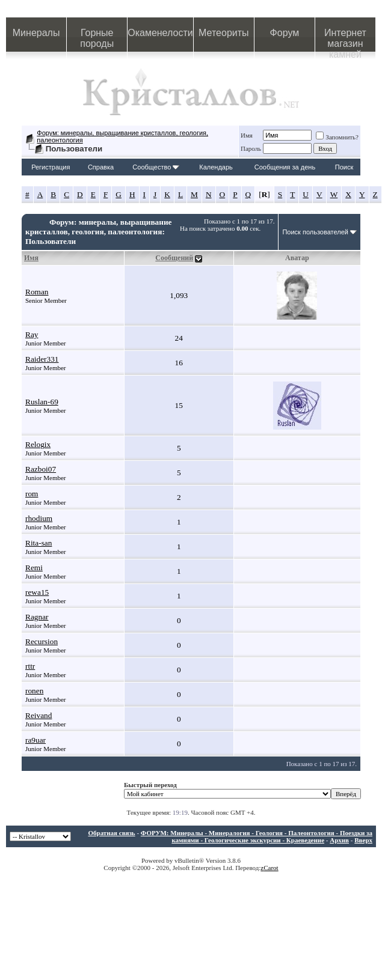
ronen (34, 691)
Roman (37, 292)
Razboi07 (41, 469)
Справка (101, 167)
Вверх (363, 840)
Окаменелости (160, 33)
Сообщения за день (285, 167)
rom (32, 494)
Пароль (251, 148)
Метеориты (223, 33)
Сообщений (174, 258)
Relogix (38, 444)
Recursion (42, 641)
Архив (339, 840)
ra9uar (35, 740)
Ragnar (37, 617)
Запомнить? (337, 137)
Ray (32, 334)
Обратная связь (111, 833)
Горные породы (97, 38)
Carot (271, 868)
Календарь (216, 167)
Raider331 (42, 359)
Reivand (39, 715)
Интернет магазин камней (345, 40)
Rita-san (39, 543)
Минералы (36, 33)
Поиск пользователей (315, 232)
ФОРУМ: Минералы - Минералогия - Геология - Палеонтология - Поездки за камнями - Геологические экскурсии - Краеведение (257, 836)
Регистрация (51, 167)
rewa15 (37, 592)
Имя (247, 135)
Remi (34, 568)
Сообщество (156, 167)
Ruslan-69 (42, 402)
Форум (285, 33)
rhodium (39, 518)
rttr (30, 666)
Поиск (344, 167)
